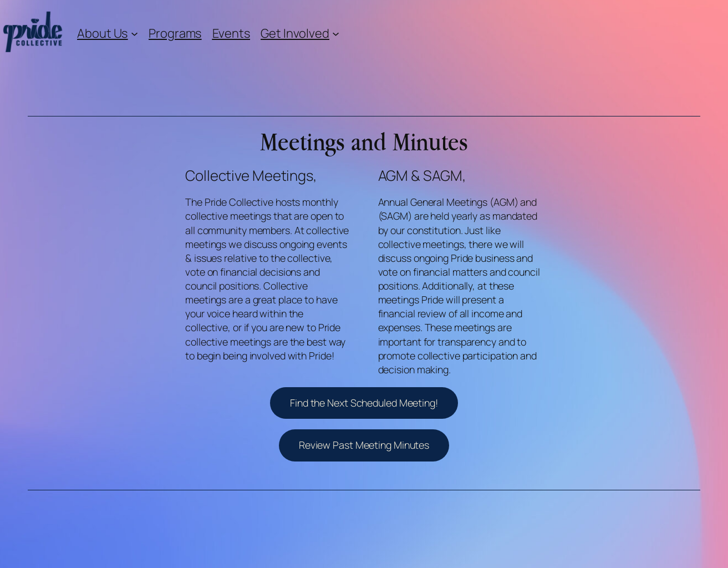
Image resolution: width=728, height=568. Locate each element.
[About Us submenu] (134, 33)
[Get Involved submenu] (336, 33)
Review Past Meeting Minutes (364, 445)
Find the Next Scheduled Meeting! (364, 403)
